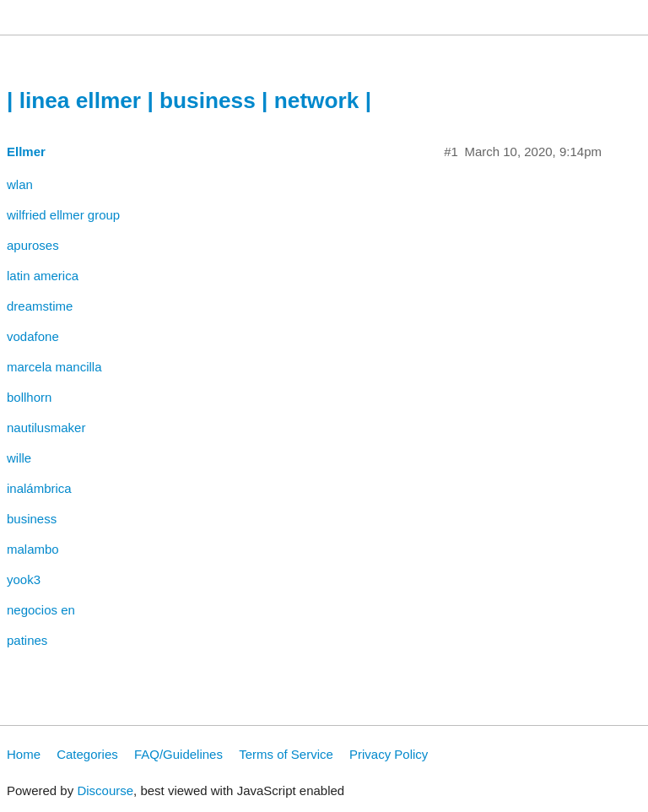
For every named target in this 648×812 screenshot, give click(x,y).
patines (27, 640)
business (32, 519)
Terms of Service (286, 754)
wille (19, 458)
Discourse (105, 790)
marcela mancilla (54, 367)
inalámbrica (39, 488)
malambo (33, 549)
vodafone (33, 336)
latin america (43, 276)
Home (24, 754)
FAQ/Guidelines (178, 754)
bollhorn (29, 397)
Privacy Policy (389, 754)
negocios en (41, 610)
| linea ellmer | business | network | (189, 100)
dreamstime (40, 306)
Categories (87, 754)
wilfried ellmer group (63, 215)
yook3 (24, 579)
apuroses (33, 245)
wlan (20, 184)
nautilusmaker (46, 428)
